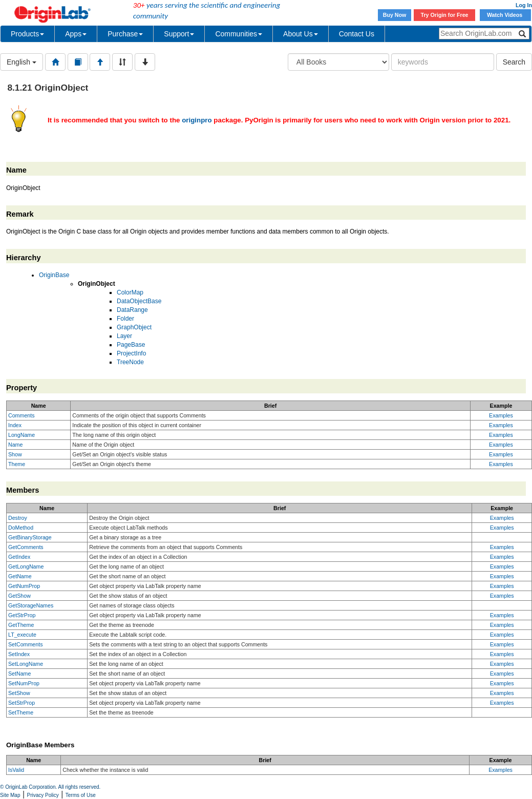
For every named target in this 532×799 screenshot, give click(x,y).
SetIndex (19, 654)
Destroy (18, 518)
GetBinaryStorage (30, 537)
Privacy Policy (43, 795)
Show (15, 454)
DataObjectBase (139, 301)
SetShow (19, 693)
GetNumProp (24, 586)
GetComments (26, 547)
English (22, 62)
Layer (124, 336)
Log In (524, 5)
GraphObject (134, 327)
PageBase (131, 345)
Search (514, 62)
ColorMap (130, 292)
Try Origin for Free (445, 15)
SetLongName (26, 664)
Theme (17, 464)
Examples (501, 415)
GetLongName (26, 566)
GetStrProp (22, 615)
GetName (20, 576)
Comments (22, 415)
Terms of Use (81, 795)
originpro (197, 120)
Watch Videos (505, 15)
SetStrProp (22, 703)
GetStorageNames (31, 605)
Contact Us (357, 34)
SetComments (26, 644)
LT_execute (22, 635)
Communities (239, 34)
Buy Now (395, 15)
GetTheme (21, 625)
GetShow (19, 596)
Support (179, 34)
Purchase (125, 34)
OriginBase (54, 275)
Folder (125, 319)
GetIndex (19, 557)
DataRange (132, 310)
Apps (76, 34)
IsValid (16, 770)
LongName (22, 435)
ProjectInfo (131, 353)
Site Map (10, 795)
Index (15, 425)
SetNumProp (24, 683)
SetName (19, 674)
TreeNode (130, 362)
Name (15, 445)
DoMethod (21, 528)
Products (27, 34)
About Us (301, 34)
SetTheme (21, 712)
